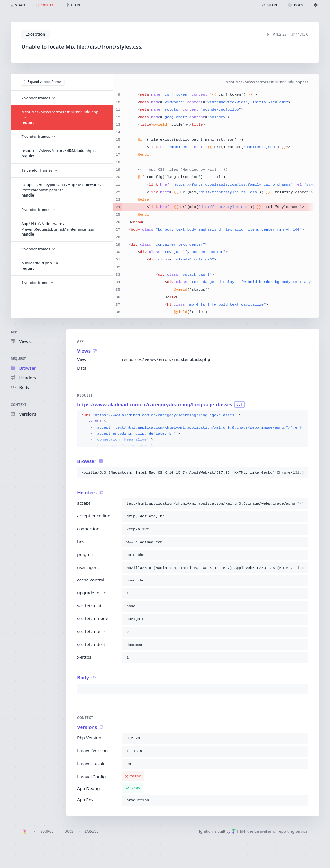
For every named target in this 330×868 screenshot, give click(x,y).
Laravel (92, 831)
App (14, 332)
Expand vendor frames (43, 82)
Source (47, 831)
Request (18, 359)
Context (19, 405)
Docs (69, 831)
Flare (239, 831)
